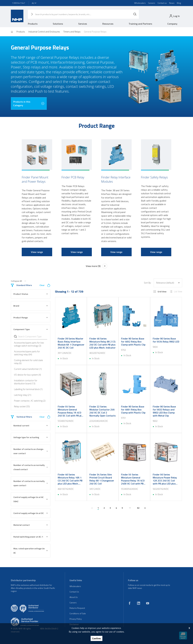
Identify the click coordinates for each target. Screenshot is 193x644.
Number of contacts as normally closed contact (31, 467)
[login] (174, 16)
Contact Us (74, 592)
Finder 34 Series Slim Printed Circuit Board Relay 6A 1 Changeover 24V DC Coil (102, 479)
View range (37, 252)
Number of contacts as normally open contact (31, 483)
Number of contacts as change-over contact (31, 451)
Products (33, 24)
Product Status (31, 294)
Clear (45, 285)
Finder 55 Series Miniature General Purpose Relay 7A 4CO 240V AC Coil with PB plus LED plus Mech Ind (133, 479)
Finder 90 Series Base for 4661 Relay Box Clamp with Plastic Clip (133, 410)
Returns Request (77, 608)
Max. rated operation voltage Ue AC (31, 551)
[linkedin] (139, 603)
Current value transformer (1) (28, 369)
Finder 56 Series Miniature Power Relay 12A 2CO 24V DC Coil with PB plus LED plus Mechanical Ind (165, 479)
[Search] (135, 14)
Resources (108, 24)
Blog (179, 3)
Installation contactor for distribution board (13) (26, 382)
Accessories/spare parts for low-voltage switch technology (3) (29, 344)
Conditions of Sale (78, 613)
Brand (31, 306)
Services (83, 24)
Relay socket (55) (22, 406)
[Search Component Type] (32, 337)
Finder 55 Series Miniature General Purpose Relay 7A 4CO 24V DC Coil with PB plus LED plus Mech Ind (71, 411)
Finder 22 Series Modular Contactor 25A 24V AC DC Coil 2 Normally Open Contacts (103, 411)
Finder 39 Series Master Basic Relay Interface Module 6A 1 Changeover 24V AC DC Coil (71, 343)
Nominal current (31, 425)
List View (176, 291)
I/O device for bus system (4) (27, 375)
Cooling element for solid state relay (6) (28, 362)
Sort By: (148, 283)
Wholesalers (140, 3)
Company (172, 24)
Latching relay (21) (23, 395)
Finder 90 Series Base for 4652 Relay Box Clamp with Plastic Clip (133, 342)
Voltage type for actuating (31, 437)
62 (138, 508)
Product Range (31, 317)
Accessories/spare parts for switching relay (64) (27, 353)
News (172, 3)
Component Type (31, 329)
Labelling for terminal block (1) (28, 389)
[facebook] (130, 603)
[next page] (145, 508)
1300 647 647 (19, 3)
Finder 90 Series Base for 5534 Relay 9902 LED (166, 340)
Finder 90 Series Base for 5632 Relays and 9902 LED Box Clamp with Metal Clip (164, 411)
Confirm (96, 638)
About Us (74, 597)
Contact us (162, 3)
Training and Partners (140, 24)
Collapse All (18, 281)
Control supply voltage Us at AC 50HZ (31, 499)
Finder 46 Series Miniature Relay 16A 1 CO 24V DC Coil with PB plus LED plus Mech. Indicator (70, 479)
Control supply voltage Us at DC (31, 513)
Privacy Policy (76, 619)
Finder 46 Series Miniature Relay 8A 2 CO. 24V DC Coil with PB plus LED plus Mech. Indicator (103, 343)
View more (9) (97, 266)
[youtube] (148, 603)
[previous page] (92, 508)
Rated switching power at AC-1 (31, 537)
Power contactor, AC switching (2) (30, 401)
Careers (152, 3)
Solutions (58, 24)
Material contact (31, 525)
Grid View (160, 292)
